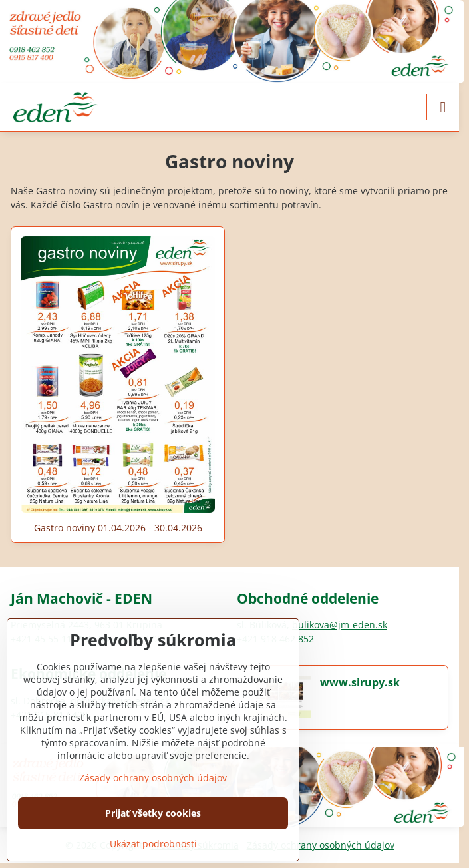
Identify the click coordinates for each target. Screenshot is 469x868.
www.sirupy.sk (360, 682)
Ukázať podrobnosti (153, 844)
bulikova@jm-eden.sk (340, 625)
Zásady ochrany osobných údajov (321, 845)
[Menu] (443, 107)
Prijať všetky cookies (153, 813)
